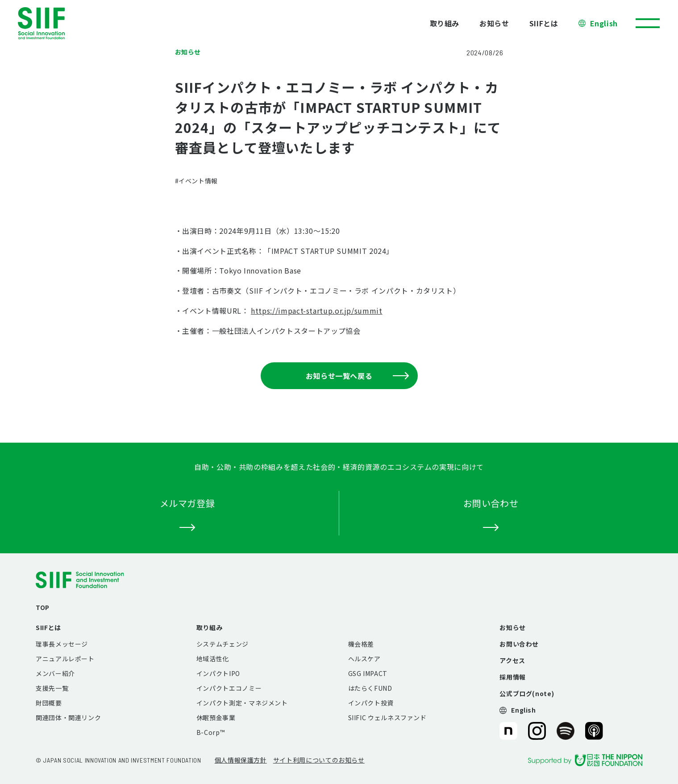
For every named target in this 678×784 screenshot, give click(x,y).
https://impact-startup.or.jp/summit (316, 311)
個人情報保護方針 (241, 760)
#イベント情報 (196, 181)
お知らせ (494, 23)
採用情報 (513, 677)
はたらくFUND (370, 688)
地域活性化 (213, 659)
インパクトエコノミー (229, 688)
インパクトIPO (218, 673)
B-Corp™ (210, 732)
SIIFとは (544, 23)
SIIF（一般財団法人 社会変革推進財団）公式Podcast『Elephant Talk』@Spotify (566, 731)
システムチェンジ (223, 644)
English (604, 23)
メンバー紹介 (55, 673)
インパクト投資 (371, 703)
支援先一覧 (52, 688)
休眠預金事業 (216, 718)
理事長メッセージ (62, 644)
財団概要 (49, 703)
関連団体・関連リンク (68, 718)
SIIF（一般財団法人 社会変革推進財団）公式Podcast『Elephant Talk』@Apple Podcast (594, 731)
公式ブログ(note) (527, 693)
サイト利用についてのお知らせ (319, 760)
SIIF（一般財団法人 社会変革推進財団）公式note (508, 731)
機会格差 (361, 644)
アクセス (512, 660)
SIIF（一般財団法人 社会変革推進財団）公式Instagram (537, 731)
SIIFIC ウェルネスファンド (387, 718)
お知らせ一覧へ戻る (357, 376)
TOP (43, 607)
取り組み (445, 23)
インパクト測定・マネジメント (242, 703)
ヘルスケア (364, 659)
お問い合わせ (519, 644)
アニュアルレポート (65, 659)
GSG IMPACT (368, 673)
